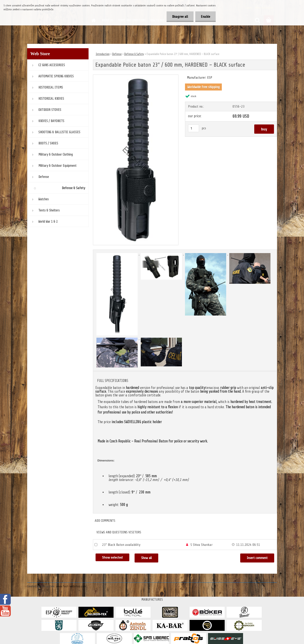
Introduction (103, 54)
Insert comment (257, 558)
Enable (205, 17)
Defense (117, 54)
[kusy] (194, 128)
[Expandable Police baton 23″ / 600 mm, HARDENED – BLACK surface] (136, 76)
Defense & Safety (134, 54)
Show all (146, 558)
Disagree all (180, 17)
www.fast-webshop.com (71, 586)
